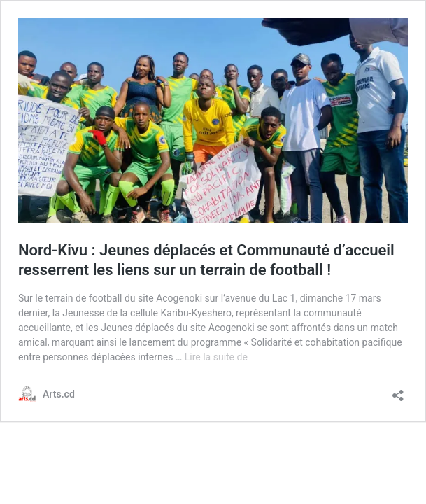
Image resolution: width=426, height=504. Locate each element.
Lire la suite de (216, 357)
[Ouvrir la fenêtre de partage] (398, 391)
